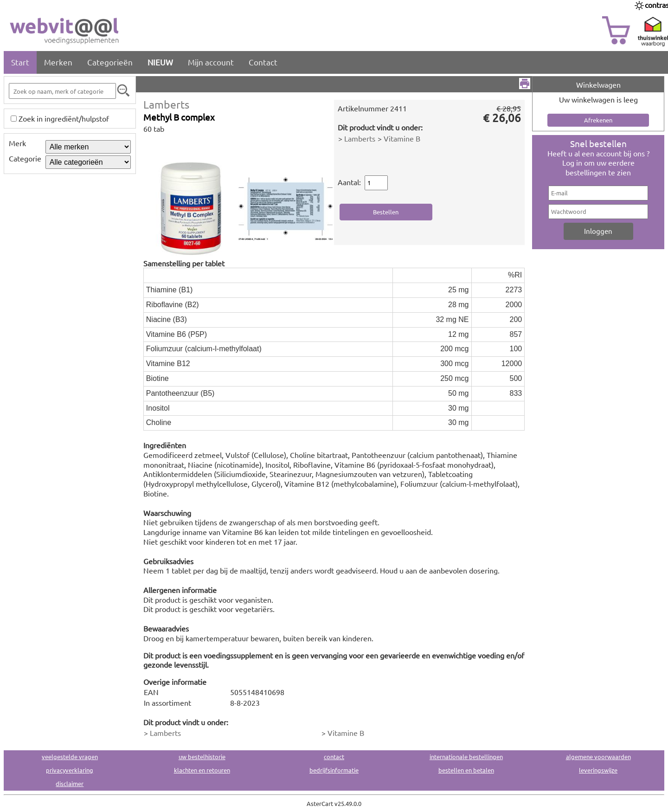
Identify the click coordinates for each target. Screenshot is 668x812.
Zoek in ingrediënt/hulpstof (64, 118)
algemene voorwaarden (598, 757)
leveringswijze (598, 770)
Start (20, 62)
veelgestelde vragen (70, 757)
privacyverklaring (70, 770)
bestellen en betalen (466, 770)
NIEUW (160, 62)
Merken (58, 62)
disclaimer (70, 783)
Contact (263, 62)
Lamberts (166, 104)
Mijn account (211, 62)
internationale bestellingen (466, 757)
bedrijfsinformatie (334, 770)
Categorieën (110, 62)
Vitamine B (402, 138)
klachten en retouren (202, 770)
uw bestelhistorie (202, 757)
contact (334, 757)
